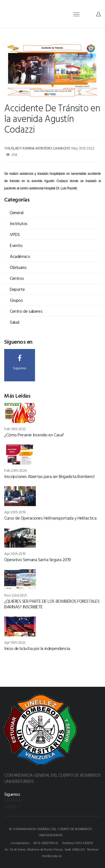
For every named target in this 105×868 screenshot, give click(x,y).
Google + (12, 806)
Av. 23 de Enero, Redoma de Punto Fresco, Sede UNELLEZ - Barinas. (52, 849)
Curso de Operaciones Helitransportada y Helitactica (50, 518)
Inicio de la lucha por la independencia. (37, 648)
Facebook (13, 800)
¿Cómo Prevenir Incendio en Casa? (34, 435)
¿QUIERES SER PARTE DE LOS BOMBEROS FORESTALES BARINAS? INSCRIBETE (52, 604)
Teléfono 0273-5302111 (77, 843)
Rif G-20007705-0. (46, 843)
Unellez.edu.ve (52, 856)
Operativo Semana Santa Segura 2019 (38, 559)
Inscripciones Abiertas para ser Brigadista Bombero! (49, 476)
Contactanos (20, 843)
